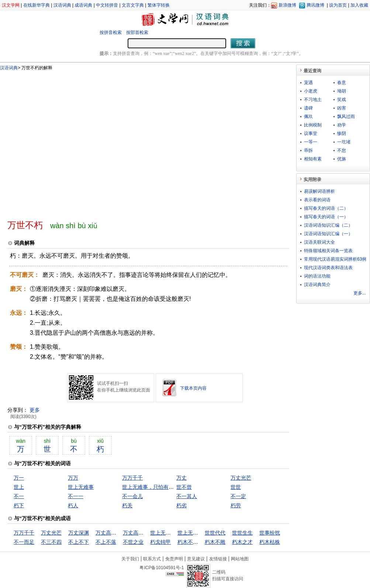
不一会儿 (132, 496)
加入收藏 (359, 5)
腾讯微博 (315, 5)
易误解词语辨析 (319, 191)
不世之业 (133, 542)
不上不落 (106, 542)
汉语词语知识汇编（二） (328, 225)
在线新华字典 (37, 5)
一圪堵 (344, 142)
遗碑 (308, 108)
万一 (19, 478)
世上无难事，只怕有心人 (151, 487)
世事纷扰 (270, 533)
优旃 (342, 159)
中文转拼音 (107, 5)
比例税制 (313, 125)
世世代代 (215, 533)
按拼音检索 (111, 32)
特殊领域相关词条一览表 (328, 251)
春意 (342, 83)
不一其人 (187, 496)
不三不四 (51, 542)
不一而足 (24, 542)
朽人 (73, 505)
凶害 (342, 108)
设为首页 (338, 5)
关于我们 (130, 559)
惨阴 (342, 133)
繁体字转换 (159, 5)
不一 (19, 496)
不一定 (238, 496)
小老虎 (311, 91)
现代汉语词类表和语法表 (328, 268)
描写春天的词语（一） (326, 217)
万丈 (181, 478)
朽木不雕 (215, 542)
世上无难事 (81, 487)
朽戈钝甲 (160, 542)
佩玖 (308, 116)
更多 (35, 410)
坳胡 (342, 91)
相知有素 (313, 159)
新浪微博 (287, 5)
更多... (360, 293)
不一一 (76, 496)
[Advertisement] (69, 142)
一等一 (311, 142)
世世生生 (242, 533)
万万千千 (132, 478)
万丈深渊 (79, 533)
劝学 (342, 125)
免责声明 (174, 559)
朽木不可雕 (190, 542)
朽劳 (236, 505)
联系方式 (152, 559)
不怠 (342, 150)
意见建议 (196, 559)
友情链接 (218, 559)
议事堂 (311, 133)
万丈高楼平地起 (141, 533)
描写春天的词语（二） (326, 208)
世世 (236, 487)
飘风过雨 (346, 116)
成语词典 (83, 5)
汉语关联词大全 (319, 242)
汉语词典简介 (317, 285)
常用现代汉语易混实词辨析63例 (335, 259)
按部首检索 (137, 32)
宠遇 (308, 83)
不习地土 (313, 100)
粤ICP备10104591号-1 (162, 568)
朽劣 (181, 505)
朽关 (127, 505)
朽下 (19, 505)
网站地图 (240, 559)
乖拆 (308, 150)
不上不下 (79, 542)
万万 (73, 478)
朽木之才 (242, 542)
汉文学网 (11, 5)
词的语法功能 (317, 276)
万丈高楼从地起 (114, 533)
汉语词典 (62, 5)
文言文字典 (133, 5)
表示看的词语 (317, 200)
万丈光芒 (241, 478)
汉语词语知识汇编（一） (328, 234)
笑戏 (342, 100)
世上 (19, 487)
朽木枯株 (270, 542)
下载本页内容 (193, 388)
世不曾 (184, 487)
